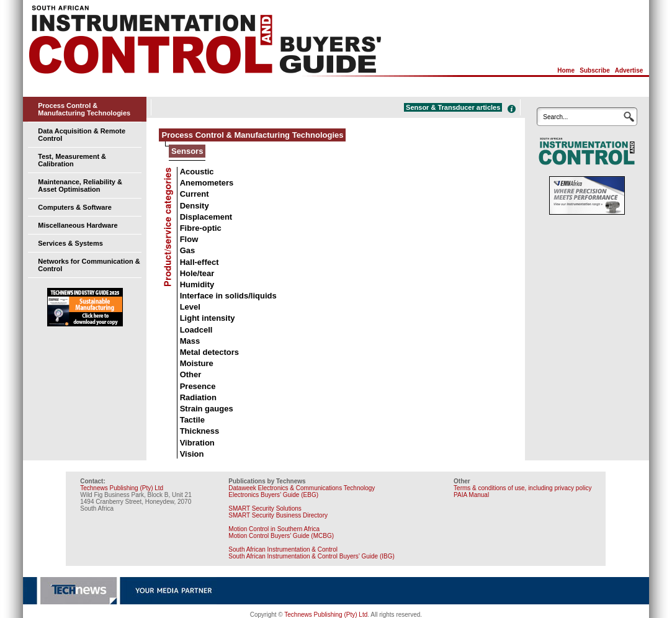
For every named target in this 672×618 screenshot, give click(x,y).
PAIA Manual (471, 495)
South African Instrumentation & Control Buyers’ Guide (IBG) (311, 556)
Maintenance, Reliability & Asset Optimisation (80, 186)
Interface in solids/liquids (228, 296)
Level (190, 307)
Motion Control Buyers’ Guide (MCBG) (281, 536)
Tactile (192, 420)
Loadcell (196, 330)
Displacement (206, 217)
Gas (188, 250)
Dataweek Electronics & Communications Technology (302, 488)
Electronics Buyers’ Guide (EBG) (273, 495)
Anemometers (207, 183)
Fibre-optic (201, 228)
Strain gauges (207, 409)
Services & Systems (70, 243)
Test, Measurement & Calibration (72, 160)
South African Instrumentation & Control (283, 549)
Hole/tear (197, 273)
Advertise (629, 70)
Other (191, 374)
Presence (198, 386)
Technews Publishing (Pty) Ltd (122, 488)
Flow (189, 239)
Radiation (198, 397)
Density (195, 206)
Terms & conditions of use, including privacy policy (522, 488)
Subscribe (594, 70)
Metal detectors (209, 352)
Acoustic (197, 172)
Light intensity (208, 318)
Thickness (200, 431)
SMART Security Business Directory (278, 515)
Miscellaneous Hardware (78, 225)
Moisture (197, 363)
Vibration (197, 443)
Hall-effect (199, 262)
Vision (192, 454)
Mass (190, 341)
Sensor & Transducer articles (453, 107)
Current (195, 194)
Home (566, 70)
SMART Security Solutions (265, 508)
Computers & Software (75, 207)
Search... (555, 117)
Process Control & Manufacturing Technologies (84, 109)
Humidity (197, 284)
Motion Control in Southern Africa (274, 529)
